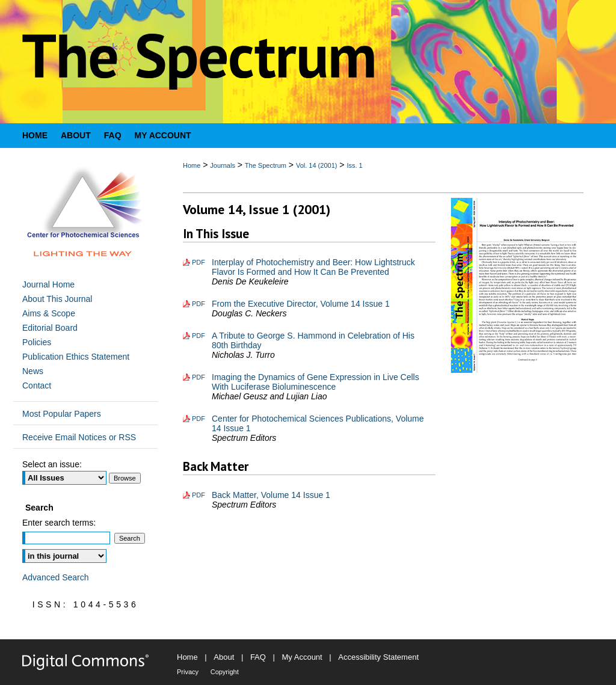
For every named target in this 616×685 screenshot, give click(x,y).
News (33, 371)
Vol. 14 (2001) (317, 165)
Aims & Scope (49, 313)
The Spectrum (266, 165)
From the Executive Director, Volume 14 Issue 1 (301, 304)
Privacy (188, 672)
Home (192, 165)
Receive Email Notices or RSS (79, 437)
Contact (37, 386)
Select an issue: (52, 464)
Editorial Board (50, 328)
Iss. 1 (354, 165)
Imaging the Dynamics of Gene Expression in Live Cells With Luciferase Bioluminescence (316, 382)
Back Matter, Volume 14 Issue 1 (271, 495)
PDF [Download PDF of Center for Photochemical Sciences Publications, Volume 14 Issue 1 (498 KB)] (199, 419)
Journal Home (48, 284)
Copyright (225, 672)
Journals (223, 165)
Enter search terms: (59, 523)
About (224, 657)
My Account (302, 657)
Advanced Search (56, 577)
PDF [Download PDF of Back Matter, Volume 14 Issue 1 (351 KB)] (199, 495)
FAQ (258, 657)
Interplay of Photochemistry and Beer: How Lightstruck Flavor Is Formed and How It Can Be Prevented (313, 267)
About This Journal (57, 299)
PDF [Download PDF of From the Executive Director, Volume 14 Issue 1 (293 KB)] (199, 304)
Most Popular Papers (62, 414)
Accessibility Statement (378, 657)
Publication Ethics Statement (76, 357)
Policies (37, 342)
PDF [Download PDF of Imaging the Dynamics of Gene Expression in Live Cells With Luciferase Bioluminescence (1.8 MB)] (199, 377)
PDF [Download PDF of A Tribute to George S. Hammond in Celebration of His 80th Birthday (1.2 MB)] (199, 336)
